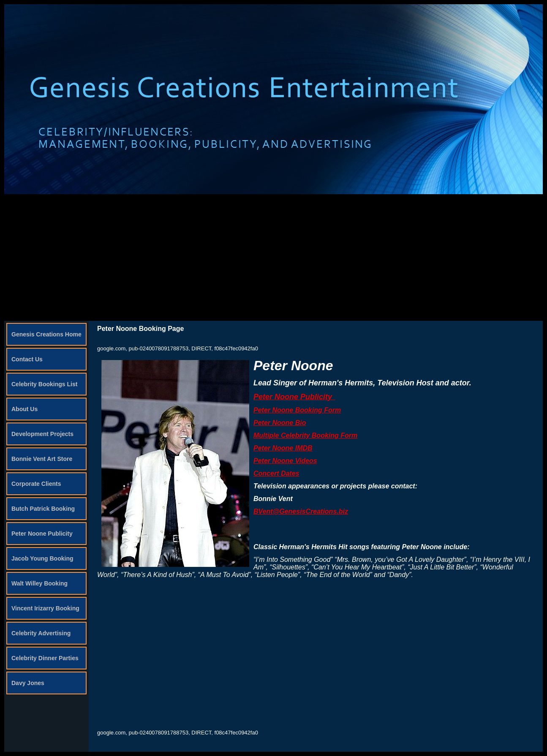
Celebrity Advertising (41, 633)
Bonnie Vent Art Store (42, 459)
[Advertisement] (274, 257)
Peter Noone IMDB (283, 448)
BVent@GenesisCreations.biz (301, 511)
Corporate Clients (36, 484)
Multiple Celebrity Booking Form (305, 435)
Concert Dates (276, 473)
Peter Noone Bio (280, 423)
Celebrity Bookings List (44, 384)
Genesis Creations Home (46, 334)
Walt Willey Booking (39, 583)
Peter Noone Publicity (42, 534)
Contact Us (27, 359)
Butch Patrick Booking (43, 509)
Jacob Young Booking (42, 558)
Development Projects (42, 434)
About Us (24, 409)
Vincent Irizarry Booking (45, 608)
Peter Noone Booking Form (297, 410)
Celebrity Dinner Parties (45, 658)
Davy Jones (28, 683)
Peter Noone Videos (285, 461)
